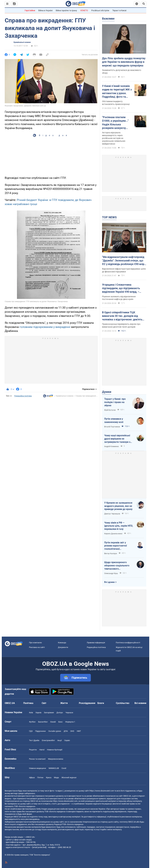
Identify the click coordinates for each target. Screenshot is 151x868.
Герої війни (30, 10)
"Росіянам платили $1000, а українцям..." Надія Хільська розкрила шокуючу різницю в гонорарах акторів (115, 123)
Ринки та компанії (37, 759)
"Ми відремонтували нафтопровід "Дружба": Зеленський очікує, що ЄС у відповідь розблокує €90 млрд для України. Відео (124, 261)
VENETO (84, 10)
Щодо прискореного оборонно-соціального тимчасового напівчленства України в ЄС (118, 566)
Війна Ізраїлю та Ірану (66, 10)
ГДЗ (31, 731)
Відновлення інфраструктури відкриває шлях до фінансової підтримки (124, 270)
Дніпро (60, 713)
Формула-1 (70, 722)
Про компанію (35, 643)
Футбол (32, 722)
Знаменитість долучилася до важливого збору (122, 72)
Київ (31, 713)
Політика (28, 703)
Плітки (40, 777)
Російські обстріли (100, 10)
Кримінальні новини (22, 42)
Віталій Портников (112, 427)
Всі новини (140, 703)
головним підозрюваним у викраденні (45, 327)
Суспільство (123, 703)
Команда (62, 643)
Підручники (40, 731)
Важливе (108, 19)
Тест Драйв (34, 740)
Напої (42, 750)
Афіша (32, 777)
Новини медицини (38, 768)
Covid (64, 768)
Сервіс (67, 740)
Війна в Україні (45, 10)
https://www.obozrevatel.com (102, 791)
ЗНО (72, 731)
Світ (44, 703)
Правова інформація (96, 643)
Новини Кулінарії (55, 750)
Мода (56, 777)
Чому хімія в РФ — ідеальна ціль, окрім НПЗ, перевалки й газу (119, 526)
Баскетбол (43, 722)
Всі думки (109, 582)
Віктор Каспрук (111, 554)
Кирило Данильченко (113, 534)
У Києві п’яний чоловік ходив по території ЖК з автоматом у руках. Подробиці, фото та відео (117, 91)
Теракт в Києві (119, 10)
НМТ (79, 731)
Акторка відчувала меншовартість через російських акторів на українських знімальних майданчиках (114, 138)
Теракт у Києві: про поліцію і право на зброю (115, 402)
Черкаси (69, 713)
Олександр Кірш (111, 573)
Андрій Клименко (112, 446)
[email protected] (39, 847)
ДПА (66, 731)
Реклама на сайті (37, 647)
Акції (60, 740)
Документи (63, 647)
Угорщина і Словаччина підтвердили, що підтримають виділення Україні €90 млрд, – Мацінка (121, 288)
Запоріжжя (49, 713)
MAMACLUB (54, 768)
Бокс (61, 722)
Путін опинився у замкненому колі (114, 420)
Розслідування (87, 703)
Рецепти (33, 750)
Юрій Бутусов (110, 410)
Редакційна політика (23, 396)
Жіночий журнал (69, 777)
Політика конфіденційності (128, 643)
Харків (38, 713)
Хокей (53, 722)
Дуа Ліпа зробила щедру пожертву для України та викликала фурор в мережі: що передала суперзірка (124, 62)
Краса (49, 777)
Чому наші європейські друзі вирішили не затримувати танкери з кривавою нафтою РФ (117, 439)
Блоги (101, 703)
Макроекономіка (56, 759)
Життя (64, 703)
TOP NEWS (109, 217)
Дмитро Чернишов (112, 514)
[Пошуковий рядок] (144, 4)
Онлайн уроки (55, 731)
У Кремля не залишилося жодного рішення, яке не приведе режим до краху (118, 506)
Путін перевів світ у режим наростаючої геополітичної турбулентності (116, 546)
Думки (107, 392)
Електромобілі (48, 740)
